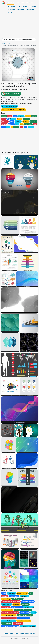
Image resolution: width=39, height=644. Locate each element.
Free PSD (9, 12)
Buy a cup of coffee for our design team (14, 110)
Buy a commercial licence (9, 106)
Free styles (20, 9)
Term (17, 634)
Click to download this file (11, 94)
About (27, 634)
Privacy (22, 634)
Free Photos (20, 3)
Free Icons (33, 6)
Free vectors (11, 3)
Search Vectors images (9, 40)
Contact (33, 634)
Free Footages (11, 6)
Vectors (9, 43)
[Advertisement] (19, 26)
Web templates (22, 6)
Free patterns (30, 9)
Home (3, 43)
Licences (12, 634)
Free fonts (30, 3)
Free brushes (11, 9)
